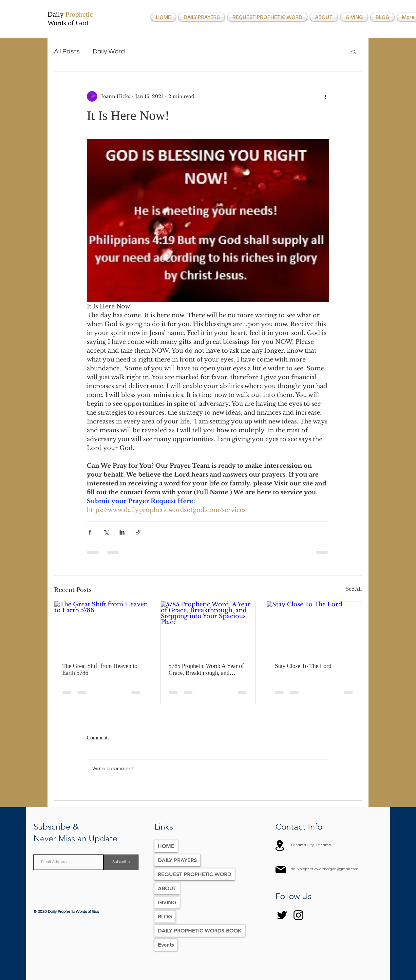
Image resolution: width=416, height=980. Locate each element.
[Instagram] (298, 915)
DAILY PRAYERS (177, 860)
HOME (166, 846)
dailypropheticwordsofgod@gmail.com (325, 869)
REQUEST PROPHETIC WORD (195, 874)
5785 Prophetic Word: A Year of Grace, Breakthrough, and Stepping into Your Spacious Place (206, 670)
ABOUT (167, 888)
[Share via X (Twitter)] (106, 532)
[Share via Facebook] (90, 532)
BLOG (165, 917)
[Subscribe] (121, 862)
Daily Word (109, 51)
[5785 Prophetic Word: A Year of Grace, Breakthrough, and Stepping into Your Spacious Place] (208, 628)
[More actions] (325, 96)
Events (166, 945)
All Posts (67, 51)
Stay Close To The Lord (303, 666)
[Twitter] (282, 915)
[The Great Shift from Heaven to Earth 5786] (102, 628)
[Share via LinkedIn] (122, 532)
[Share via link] (138, 532)
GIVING (167, 902)
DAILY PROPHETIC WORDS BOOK (200, 931)
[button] (354, 51)
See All (354, 589)
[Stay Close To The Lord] (314, 628)
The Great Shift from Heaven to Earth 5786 (100, 669)
